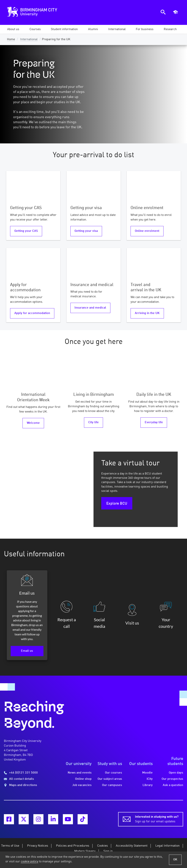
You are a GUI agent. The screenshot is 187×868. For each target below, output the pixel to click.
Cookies (103, 846)
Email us (27, 651)
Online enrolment (147, 231)
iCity (150, 779)
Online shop (83, 779)
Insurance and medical (90, 308)
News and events (80, 773)
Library (148, 785)
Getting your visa (86, 231)
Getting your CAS (26, 231)
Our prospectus (172, 779)
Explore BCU (117, 504)
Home (11, 39)
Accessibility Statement (132, 846)
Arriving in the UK (147, 313)
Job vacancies (82, 785)
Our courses (113, 773)
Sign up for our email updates (157, 819)
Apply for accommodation (32, 313)
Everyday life (154, 422)
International (29, 39)
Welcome (33, 423)
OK (175, 860)
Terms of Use (10, 846)
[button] (13, 29)
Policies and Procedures (73, 846)
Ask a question (173, 785)
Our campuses (112, 785)
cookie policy (29, 862)
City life (93, 422)
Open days (176, 773)
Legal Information (168, 846)
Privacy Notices (38, 846)
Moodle (147, 773)
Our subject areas (110, 779)
